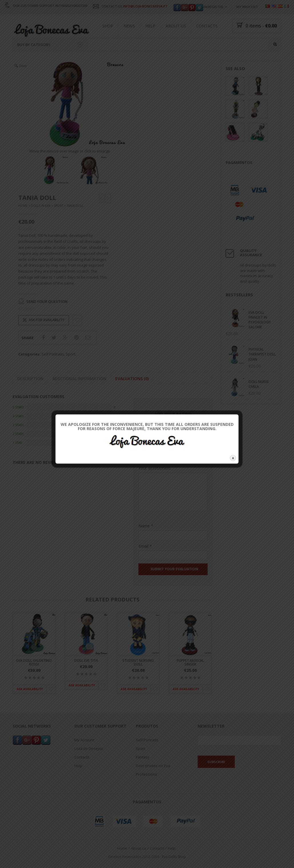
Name (146, 526)
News (129, 26)
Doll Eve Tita (86, 661)
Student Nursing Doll (138, 662)
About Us (176, 26)
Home (23, 206)
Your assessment (155, 468)
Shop (108, 26)
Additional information (79, 379)
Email (145, 546)
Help (150, 26)
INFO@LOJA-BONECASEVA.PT (145, 6)
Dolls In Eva (41, 206)
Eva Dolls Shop (174, 857)
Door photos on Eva (153, 766)
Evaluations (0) (132, 379)
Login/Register (210, 7)
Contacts (207, 26)
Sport (58, 206)
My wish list (247, 7)
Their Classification (156, 450)
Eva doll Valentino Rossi (34, 662)
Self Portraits (53, 354)
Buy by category (50, 45)
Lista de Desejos (89, 748)
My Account (84, 740)
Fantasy (143, 757)
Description (30, 379)
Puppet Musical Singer (190, 662)
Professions (146, 774)
